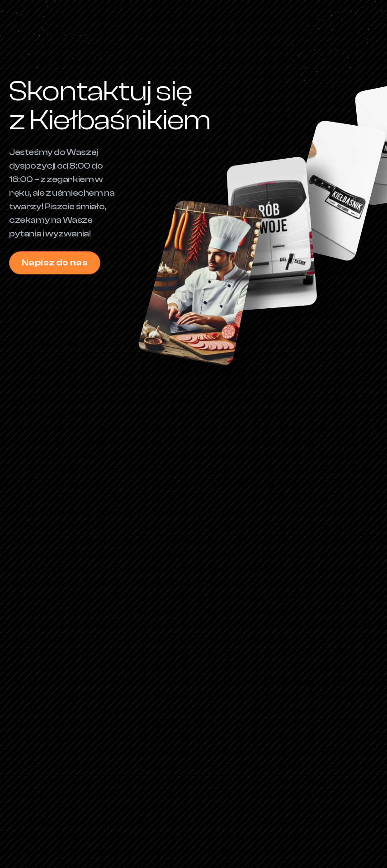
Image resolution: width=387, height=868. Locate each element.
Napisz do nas (55, 263)
